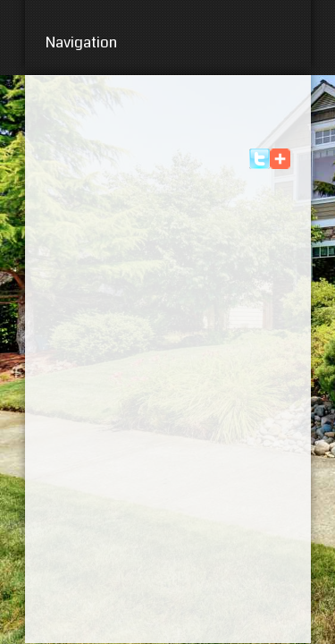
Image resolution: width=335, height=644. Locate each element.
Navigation (167, 42)
